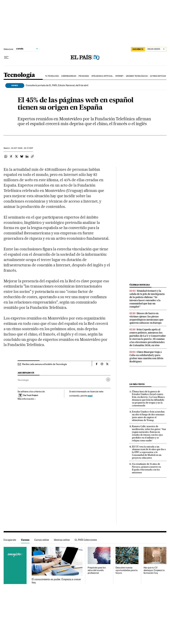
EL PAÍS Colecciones (86, 540)
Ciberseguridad (69, 76)
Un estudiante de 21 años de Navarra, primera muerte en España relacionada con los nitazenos (146, 468)
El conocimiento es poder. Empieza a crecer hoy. (56, 581)
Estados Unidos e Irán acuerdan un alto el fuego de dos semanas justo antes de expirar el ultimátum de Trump (148, 416)
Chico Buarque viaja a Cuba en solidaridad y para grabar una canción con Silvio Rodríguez (146, 357)
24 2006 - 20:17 (22, 148)
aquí (90, 396)
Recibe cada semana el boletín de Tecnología (44, 364)
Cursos (25, 540)
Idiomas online (62, 540)
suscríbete (138, 49)
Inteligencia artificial (102, 76)
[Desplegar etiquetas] (108, 380)
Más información (27, 399)
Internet (119, 76)
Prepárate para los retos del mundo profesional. (97, 570)
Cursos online (42, 540)
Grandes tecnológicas (137, 76)
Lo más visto (137, 384)
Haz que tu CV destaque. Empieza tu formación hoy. (154, 570)
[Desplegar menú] (6, 57)
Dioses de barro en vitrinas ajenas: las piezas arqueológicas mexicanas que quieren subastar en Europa (147, 318)
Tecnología (19, 75)
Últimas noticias (158, 76)
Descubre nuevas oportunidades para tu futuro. (127, 570)
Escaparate (10, 540)
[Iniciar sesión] (156, 49)
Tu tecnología (52, 76)
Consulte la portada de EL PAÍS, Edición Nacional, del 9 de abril (57, 85)
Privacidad (84, 76)
